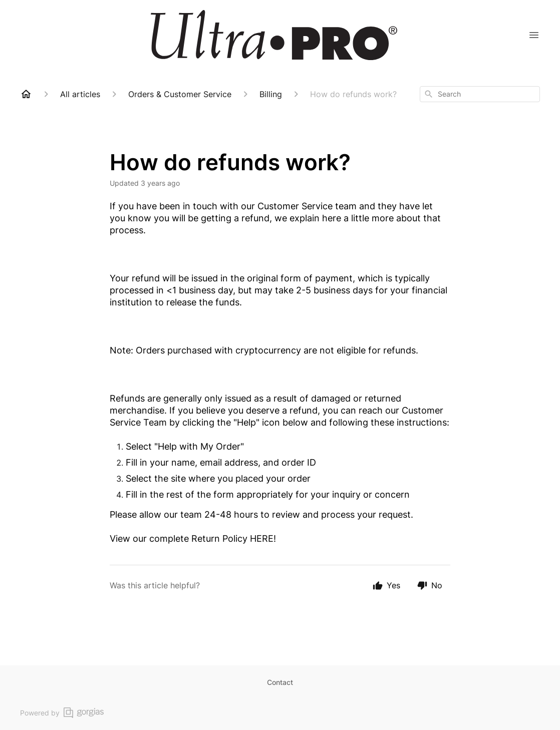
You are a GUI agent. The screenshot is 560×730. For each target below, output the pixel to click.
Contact (280, 682)
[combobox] (480, 94)
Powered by (62, 713)
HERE (262, 538)
